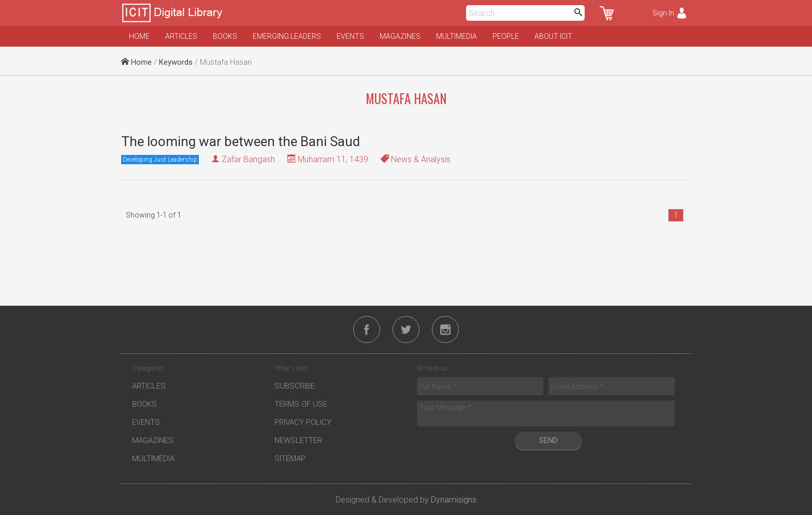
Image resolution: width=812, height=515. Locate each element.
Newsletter (298, 440)
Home (139, 36)
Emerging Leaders (287, 36)
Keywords (176, 62)
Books (225, 36)
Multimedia (456, 36)
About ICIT (553, 36)
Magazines (400, 36)
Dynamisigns (454, 500)
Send (548, 440)
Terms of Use (301, 404)
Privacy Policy (303, 422)
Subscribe (295, 386)
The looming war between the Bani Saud (241, 141)
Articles (181, 36)
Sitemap (290, 459)
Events (350, 36)
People (506, 36)
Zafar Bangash (248, 159)
